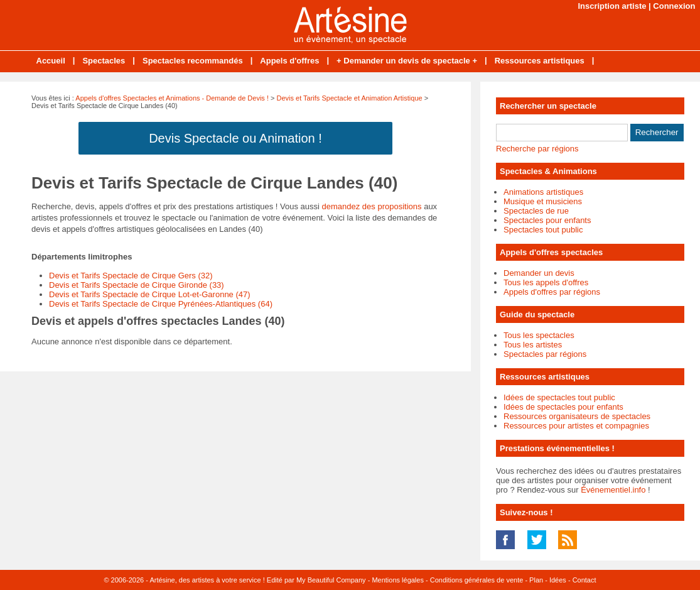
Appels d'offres (289, 61)
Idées (558, 580)
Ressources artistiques (540, 61)
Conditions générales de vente (477, 580)
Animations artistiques (543, 192)
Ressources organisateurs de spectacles (577, 416)
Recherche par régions (537, 149)
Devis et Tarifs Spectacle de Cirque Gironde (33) (137, 285)
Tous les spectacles (539, 335)
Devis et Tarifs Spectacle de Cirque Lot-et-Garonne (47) (150, 294)
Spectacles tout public (543, 230)
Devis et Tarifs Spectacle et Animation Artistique (350, 98)
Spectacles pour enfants (547, 220)
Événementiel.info (613, 490)
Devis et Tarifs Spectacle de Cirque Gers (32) (131, 276)
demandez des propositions (372, 206)
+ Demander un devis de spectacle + (407, 61)
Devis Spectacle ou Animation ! (235, 138)
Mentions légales (398, 580)
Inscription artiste (612, 6)
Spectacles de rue (536, 211)
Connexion (674, 6)
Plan (536, 580)
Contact (584, 580)
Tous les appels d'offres (546, 282)
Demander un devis (539, 273)
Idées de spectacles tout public (559, 397)
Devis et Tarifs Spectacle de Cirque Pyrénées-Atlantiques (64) (161, 304)
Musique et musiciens (543, 201)
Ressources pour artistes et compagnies (576, 426)
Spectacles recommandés (193, 61)
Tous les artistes (533, 345)
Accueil (51, 61)
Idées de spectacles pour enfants (563, 407)
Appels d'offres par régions (552, 292)
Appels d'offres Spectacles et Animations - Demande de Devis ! (172, 98)
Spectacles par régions (545, 354)
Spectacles (104, 61)
